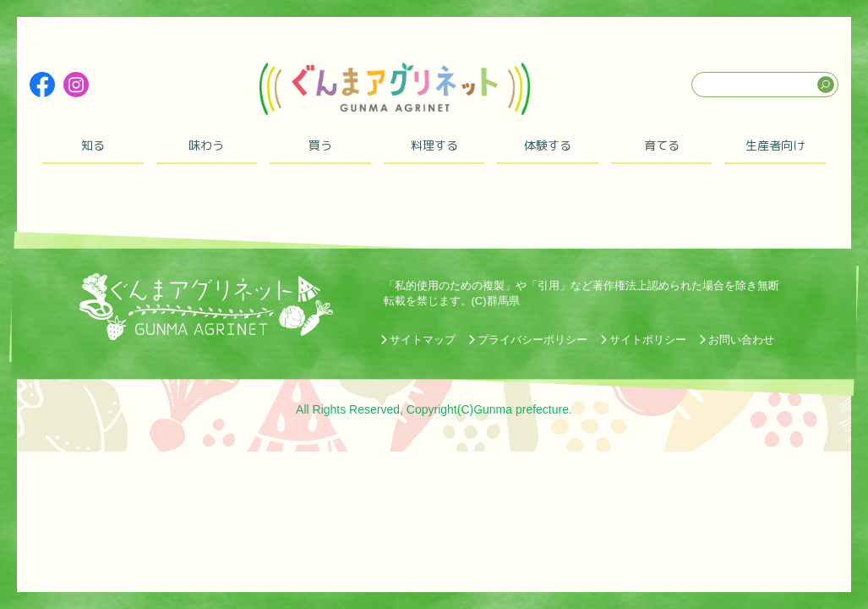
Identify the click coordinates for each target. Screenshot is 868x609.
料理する (434, 145)
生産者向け (775, 145)
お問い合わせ (741, 340)
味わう (206, 145)
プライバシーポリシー (532, 340)
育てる (662, 145)
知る (93, 145)
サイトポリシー (648, 340)
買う (320, 145)
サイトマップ (423, 340)
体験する (548, 145)
